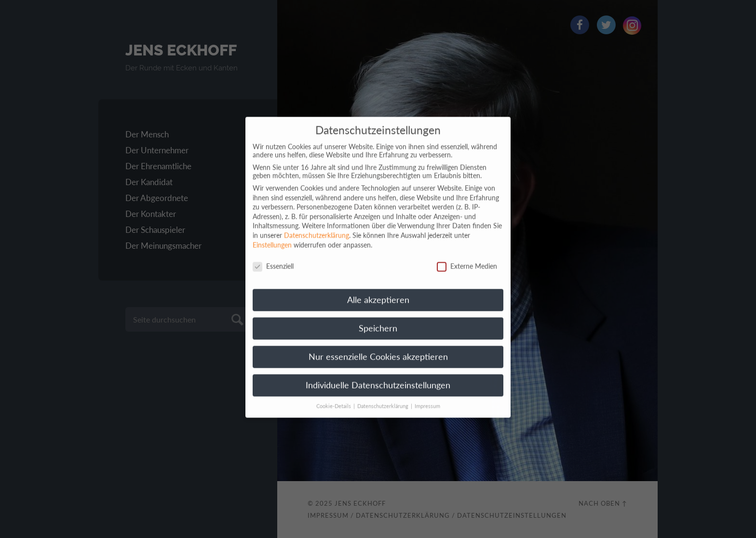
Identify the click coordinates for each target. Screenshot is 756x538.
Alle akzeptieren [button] (378, 293)
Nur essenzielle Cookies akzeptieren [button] (378, 350)
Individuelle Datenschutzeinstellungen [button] (378, 378)
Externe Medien (467, 259)
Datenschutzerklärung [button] (384, 399)
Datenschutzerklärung (317, 228)
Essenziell (273, 259)
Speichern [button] (378, 321)
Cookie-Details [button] (334, 399)
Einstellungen (272, 237)
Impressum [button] (427, 399)
